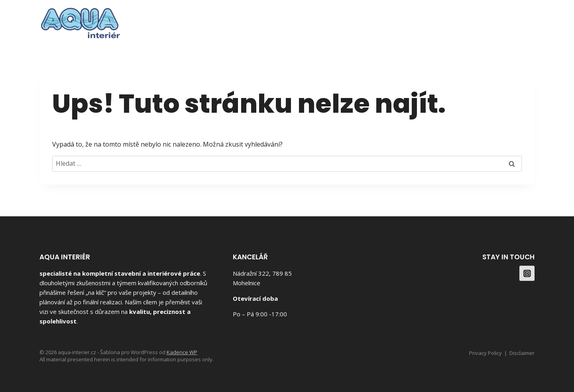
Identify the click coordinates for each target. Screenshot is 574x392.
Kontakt (486, 20)
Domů (378, 20)
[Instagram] (526, 20)
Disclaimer (522, 353)
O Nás (412, 20)
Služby (447, 20)
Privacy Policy (486, 353)
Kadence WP (182, 352)
